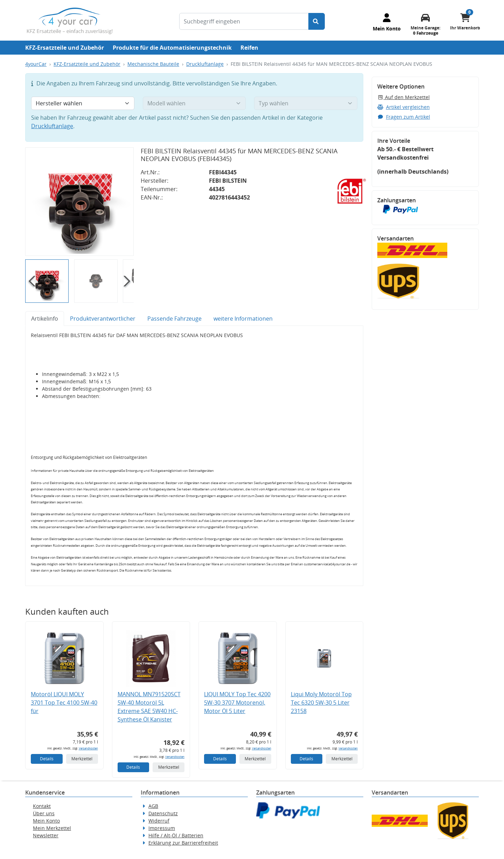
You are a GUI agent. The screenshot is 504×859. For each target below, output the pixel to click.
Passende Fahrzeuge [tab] (174, 319)
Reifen (249, 48)
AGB (153, 806)
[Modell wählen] (194, 103)
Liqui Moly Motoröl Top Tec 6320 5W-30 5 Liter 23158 (321, 703)
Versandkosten (88, 748)
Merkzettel (82, 759)
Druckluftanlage (205, 64)
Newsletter (46, 835)
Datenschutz (163, 813)
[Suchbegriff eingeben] (244, 21)
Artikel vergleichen (404, 107)
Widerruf (159, 821)
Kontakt (42, 806)
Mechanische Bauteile (153, 64)
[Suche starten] (317, 21)
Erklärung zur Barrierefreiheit (183, 843)
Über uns (44, 813)
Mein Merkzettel (52, 828)
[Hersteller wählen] (83, 103)
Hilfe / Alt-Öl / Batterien (176, 835)
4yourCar (36, 64)
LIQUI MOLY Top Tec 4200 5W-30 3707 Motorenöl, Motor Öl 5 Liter (237, 703)
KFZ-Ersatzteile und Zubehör (65, 48)
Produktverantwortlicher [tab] (103, 319)
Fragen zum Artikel (404, 117)
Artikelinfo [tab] (45, 319)
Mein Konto (46, 821)
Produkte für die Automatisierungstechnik (172, 48)
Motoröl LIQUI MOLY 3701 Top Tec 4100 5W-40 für (64, 703)
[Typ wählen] (306, 103)
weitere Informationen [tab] (243, 319)
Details (47, 759)
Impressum (162, 828)
